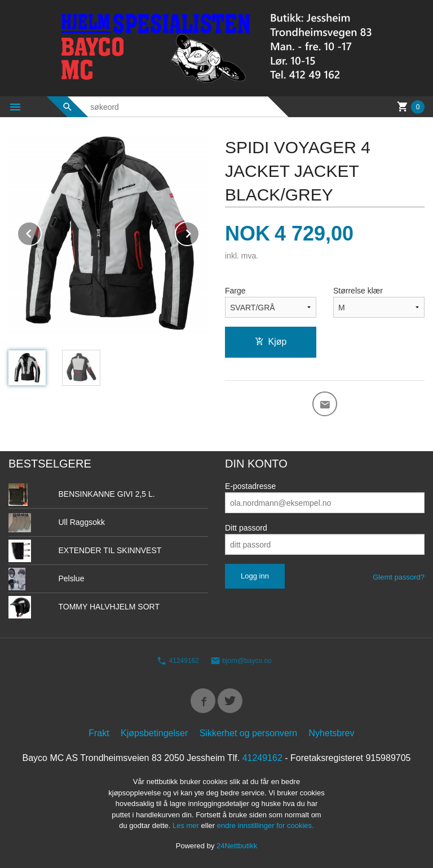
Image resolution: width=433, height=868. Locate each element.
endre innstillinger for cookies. (266, 825)
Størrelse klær (358, 291)
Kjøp (271, 342)
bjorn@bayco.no (241, 661)
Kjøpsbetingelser (154, 733)
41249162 (178, 661)
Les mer (187, 825)
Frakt (99, 733)
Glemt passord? (399, 577)
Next (199, 232)
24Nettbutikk (237, 846)
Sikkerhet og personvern (248, 733)
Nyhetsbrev (332, 733)
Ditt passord (246, 528)
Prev (41, 232)
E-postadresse (250, 486)
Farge (235, 291)
